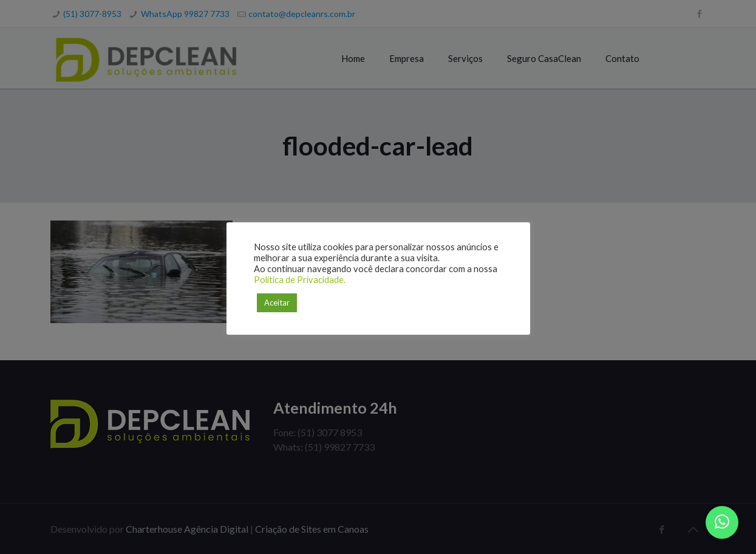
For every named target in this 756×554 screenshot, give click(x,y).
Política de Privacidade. (300, 280)
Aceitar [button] (277, 303)
